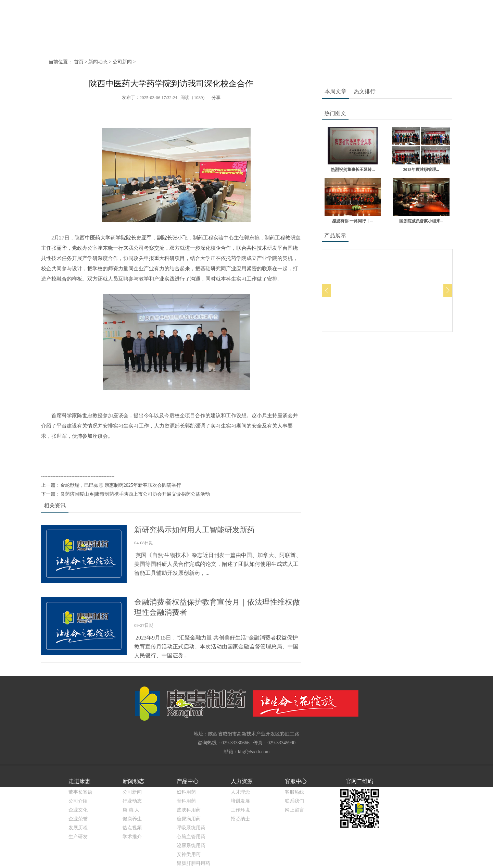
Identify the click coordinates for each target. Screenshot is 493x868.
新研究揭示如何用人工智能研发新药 (194, 530)
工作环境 (240, 810)
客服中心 (296, 781)
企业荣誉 (78, 819)
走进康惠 (79, 781)
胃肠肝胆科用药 (193, 863)
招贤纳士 (240, 819)
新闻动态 (98, 62)
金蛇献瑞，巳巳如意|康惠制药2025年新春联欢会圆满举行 (121, 485)
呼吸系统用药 (191, 828)
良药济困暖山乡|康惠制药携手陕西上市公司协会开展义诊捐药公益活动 (135, 494)
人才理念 (240, 792)
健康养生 (132, 819)
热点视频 (132, 828)
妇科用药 (186, 792)
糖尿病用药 (189, 819)
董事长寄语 (80, 792)
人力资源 (242, 781)
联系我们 (294, 801)
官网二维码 (359, 781)
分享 (216, 97)
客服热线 (294, 792)
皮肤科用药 (189, 810)
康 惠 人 (131, 810)
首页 (79, 62)
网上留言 (294, 810)
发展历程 (78, 828)
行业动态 (132, 801)
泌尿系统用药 (191, 846)
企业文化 (78, 810)
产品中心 (188, 781)
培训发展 (240, 801)
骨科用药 (186, 801)
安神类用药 (189, 854)
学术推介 (132, 837)
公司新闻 (122, 62)
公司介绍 (78, 801)
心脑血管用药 (191, 837)
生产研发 (78, 837)
